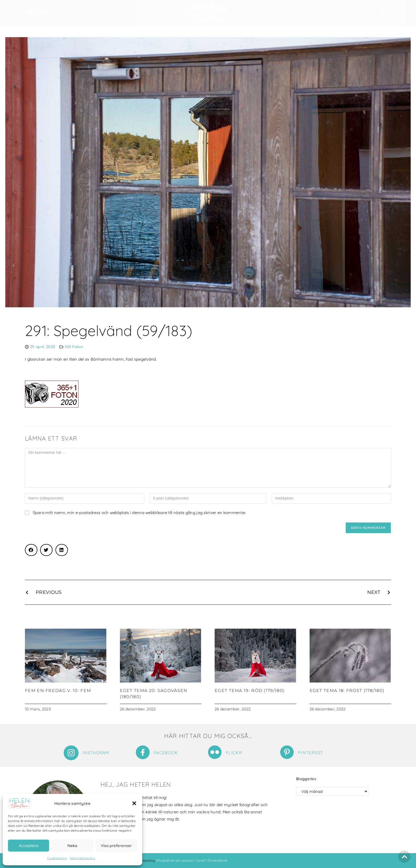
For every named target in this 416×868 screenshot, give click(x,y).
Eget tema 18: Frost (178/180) (347, 691)
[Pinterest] (287, 752)
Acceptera (29, 846)
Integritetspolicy (82, 858)
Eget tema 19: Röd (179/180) (250, 691)
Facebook (166, 753)
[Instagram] (71, 753)
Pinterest (311, 753)
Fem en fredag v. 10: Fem (58, 691)
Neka (72, 846)
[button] (134, 803)
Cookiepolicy (57, 858)
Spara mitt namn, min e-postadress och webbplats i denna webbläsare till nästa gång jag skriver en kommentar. (139, 513)
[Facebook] (143, 752)
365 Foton (74, 347)
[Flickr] (215, 752)
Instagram (96, 753)
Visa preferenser (116, 846)
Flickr (234, 753)
